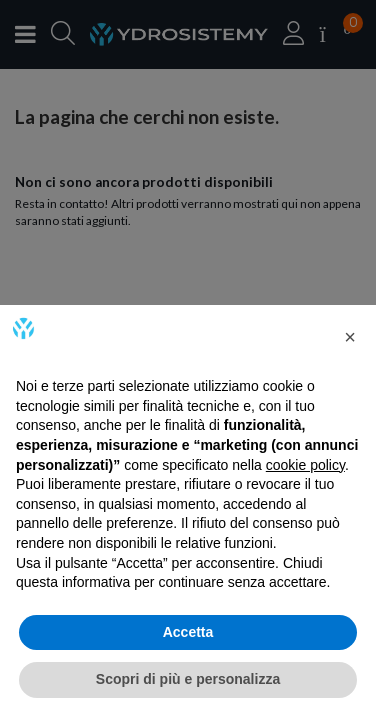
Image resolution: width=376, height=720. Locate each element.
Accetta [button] (188, 632)
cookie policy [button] (305, 465)
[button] (350, 337)
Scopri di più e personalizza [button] (188, 679)
